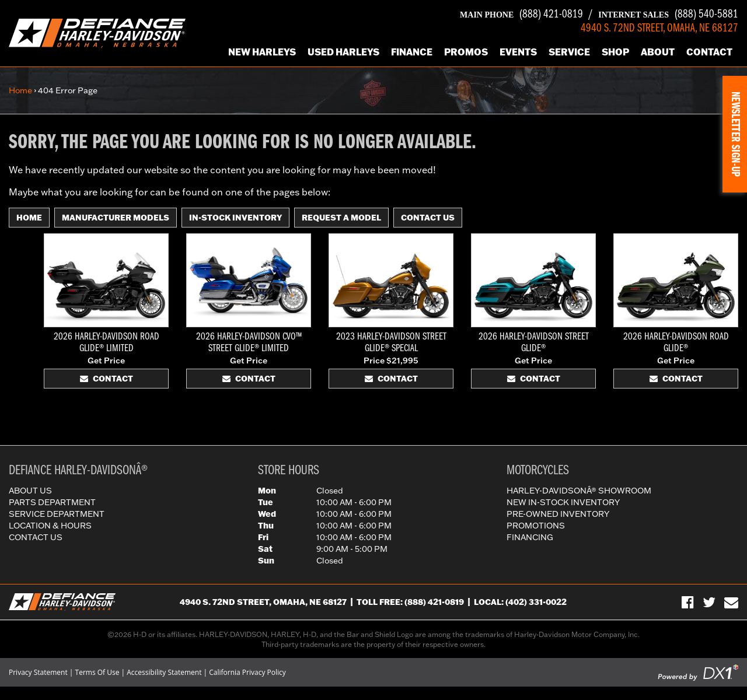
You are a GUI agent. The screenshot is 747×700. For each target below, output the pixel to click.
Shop (615, 52)
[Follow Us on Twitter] (709, 602)
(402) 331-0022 (536, 602)
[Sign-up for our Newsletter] (731, 602)
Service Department (57, 514)
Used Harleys (343, 52)
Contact (709, 52)
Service (569, 52)
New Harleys (262, 52)
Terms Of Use (97, 672)
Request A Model (341, 218)
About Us (30, 491)
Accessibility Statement (164, 672)
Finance (412, 52)
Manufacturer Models (116, 218)
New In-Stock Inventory (563, 502)
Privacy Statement (38, 672)
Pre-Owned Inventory (558, 514)
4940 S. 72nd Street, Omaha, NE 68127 (263, 602)
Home (20, 90)
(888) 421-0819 (521, 15)
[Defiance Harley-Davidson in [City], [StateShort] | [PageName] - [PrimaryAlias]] (97, 32)
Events (518, 52)
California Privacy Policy (247, 672)
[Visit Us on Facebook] (688, 602)
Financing (530, 537)
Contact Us (428, 218)
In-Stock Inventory (235, 218)
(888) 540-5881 (668, 15)
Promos (466, 52)
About (658, 52)
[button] (735, 134)
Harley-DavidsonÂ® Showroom (579, 491)
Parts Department (52, 502)
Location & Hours (50, 526)
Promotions (536, 526)
